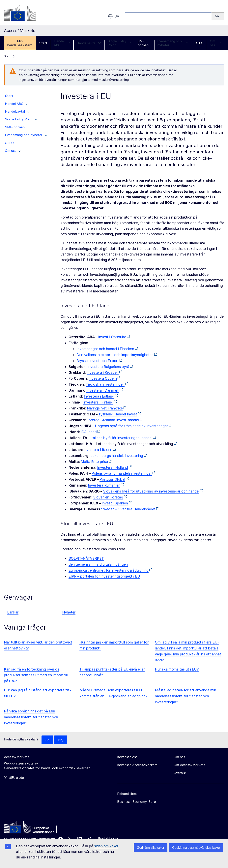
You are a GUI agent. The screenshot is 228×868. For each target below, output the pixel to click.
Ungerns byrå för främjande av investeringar (131, 426)
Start (43, 43)
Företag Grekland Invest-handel (113, 420)
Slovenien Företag (108, 497)
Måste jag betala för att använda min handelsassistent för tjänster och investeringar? (185, 696)
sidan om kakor (106, 846)
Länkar (13, 612)
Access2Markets (17, 757)
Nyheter (69, 612)
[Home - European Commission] (33, 828)
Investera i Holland (113, 467)
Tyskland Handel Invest (118, 414)
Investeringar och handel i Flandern (105, 349)
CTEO (199, 43)
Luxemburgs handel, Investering (117, 456)
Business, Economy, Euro (137, 802)
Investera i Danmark (103, 390)
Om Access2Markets (189, 765)
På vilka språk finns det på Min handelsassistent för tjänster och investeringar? (31, 717)
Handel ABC (62, 43)
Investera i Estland (99, 396)
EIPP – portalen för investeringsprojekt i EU (104, 576)
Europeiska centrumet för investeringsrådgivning (109, 570)
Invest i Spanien (115, 503)
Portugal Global (112, 479)
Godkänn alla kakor (151, 848)
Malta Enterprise (94, 462)
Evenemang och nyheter (173, 43)
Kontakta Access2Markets (137, 765)
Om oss (215, 43)
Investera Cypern (103, 378)
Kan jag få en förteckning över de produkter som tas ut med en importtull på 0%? (36, 675)
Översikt (180, 773)
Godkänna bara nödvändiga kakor (196, 848)
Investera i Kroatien (103, 372)
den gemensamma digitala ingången (98, 564)
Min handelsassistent (20, 43)
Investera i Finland (98, 402)
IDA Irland (89, 432)
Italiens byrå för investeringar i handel (121, 438)
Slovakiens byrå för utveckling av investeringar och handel (151, 491)
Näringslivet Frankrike (105, 408)
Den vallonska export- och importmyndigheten (115, 355)
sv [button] (114, 16)
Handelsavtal (89, 43)
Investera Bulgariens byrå (108, 367)
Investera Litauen (98, 450)
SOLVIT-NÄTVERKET (86, 558)
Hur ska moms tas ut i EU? (177, 669)
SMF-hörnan (143, 43)
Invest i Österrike (112, 337)
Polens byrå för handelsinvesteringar (122, 473)
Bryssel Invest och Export (98, 361)
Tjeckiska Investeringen (105, 384)
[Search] (218, 16)
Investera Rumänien (104, 485)
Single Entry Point (119, 43)
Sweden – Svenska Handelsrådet (128, 509)
